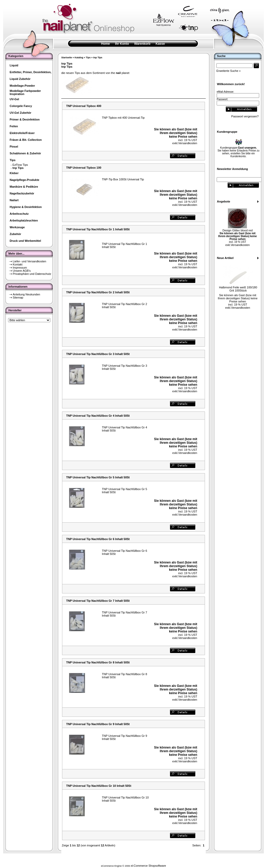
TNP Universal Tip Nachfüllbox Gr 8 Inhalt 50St (98, 662)
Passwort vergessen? (245, 116)
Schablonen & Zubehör (25, 153)
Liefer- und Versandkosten (29, 261)
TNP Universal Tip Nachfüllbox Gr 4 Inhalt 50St (98, 416)
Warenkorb (142, 44)
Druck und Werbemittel (25, 241)
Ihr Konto (122, 44)
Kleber (14, 173)
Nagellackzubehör (22, 193)
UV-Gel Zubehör (20, 113)
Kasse (160, 44)
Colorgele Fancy (21, 106)
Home (105, 44)
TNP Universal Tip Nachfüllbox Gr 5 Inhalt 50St (98, 477)
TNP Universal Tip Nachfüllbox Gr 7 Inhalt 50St (98, 601)
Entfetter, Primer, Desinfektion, (31, 72)
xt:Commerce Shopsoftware (148, 866)
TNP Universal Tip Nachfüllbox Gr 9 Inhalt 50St (98, 724)
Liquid (14, 65)
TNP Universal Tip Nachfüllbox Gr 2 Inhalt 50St (98, 292)
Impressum (20, 268)
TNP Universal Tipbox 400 (84, 106)
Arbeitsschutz (19, 214)
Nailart (14, 200)
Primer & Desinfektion (25, 119)
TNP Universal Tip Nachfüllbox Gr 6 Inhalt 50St (98, 539)
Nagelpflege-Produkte (25, 180)
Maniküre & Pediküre (24, 187)
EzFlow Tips (20, 165)
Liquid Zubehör (20, 79)
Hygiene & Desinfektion (26, 207)
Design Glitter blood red (238, 230)
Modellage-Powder (22, 86)
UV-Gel (14, 99)
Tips (88, 58)
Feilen (14, 126)
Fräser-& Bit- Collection (26, 140)
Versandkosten (188, 143)
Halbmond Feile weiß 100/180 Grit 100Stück (238, 289)
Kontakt (18, 264)
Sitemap (18, 297)
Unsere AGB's (22, 271)
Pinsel (14, 147)
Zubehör (15, 234)
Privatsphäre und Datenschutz (32, 274)
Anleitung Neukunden (26, 294)
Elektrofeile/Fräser (22, 133)
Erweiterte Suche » (229, 71)
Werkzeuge (17, 227)
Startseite (67, 58)
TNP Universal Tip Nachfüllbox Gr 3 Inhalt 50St (98, 354)
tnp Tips (98, 58)
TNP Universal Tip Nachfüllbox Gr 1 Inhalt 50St (98, 229)
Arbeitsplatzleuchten (24, 220)
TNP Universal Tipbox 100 (84, 168)
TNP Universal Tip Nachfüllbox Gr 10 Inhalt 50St (99, 786)
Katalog (79, 58)
